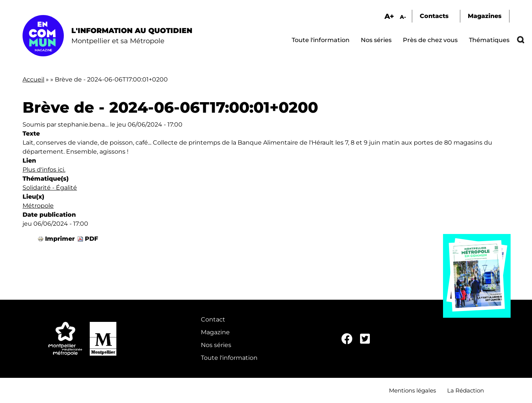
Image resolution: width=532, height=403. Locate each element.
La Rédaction (466, 390)
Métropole (38, 206)
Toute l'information (321, 40)
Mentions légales (412, 390)
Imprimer (60, 239)
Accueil (33, 79)
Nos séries (376, 40)
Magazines (485, 16)
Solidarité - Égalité (50, 188)
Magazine (215, 332)
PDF (91, 239)
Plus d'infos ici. (44, 170)
